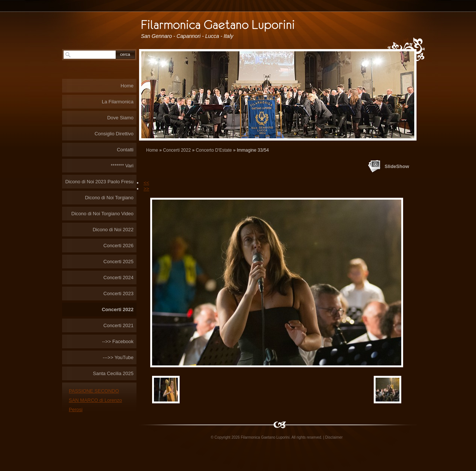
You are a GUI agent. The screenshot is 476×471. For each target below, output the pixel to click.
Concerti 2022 (177, 150)
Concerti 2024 (118, 278)
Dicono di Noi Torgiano (109, 198)
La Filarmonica (118, 102)
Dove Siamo (120, 118)
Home (152, 150)
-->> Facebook (118, 341)
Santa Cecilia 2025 (113, 373)
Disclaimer (334, 437)
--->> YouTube (118, 357)
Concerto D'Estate (214, 150)
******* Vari (122, 166)
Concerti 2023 (118, 293)
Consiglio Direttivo (114, 134)
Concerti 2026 (118, 246)
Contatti (125, 150)
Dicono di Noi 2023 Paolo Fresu (99, 182)
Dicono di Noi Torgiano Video (102, 214)
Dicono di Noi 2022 (113, 230)
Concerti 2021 (118, 325)
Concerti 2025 (118, 262)
